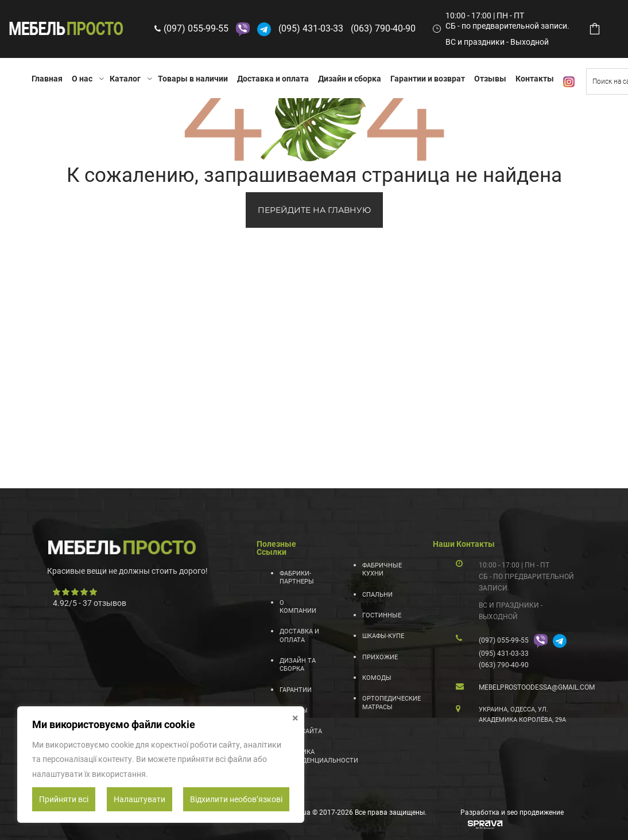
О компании (298, 607)
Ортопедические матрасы (383, 703)
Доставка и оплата (273, 79)
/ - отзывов (90, 603)
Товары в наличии (193, 79)
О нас (82, 79)
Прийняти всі (64, 799)
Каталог (125, 79)
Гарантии (296, 690)
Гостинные (382, 615)
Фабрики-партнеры (297, 577)
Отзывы (490, 79)
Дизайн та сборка (298, 665)
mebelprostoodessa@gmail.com (537, 687)
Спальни (377, 595)
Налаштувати (139, 799)
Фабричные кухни (382, 569)
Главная (47, 79)
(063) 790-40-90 (383, 28)
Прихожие (380, 657)
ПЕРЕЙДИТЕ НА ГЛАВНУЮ (314, 210)
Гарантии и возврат (428, 79)
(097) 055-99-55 (196, 28)
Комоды (377, 678)
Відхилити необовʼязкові (236, 799)
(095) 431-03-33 (311, 28)
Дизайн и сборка (350, 79)
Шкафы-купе (383, 636)
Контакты (535, 79)
